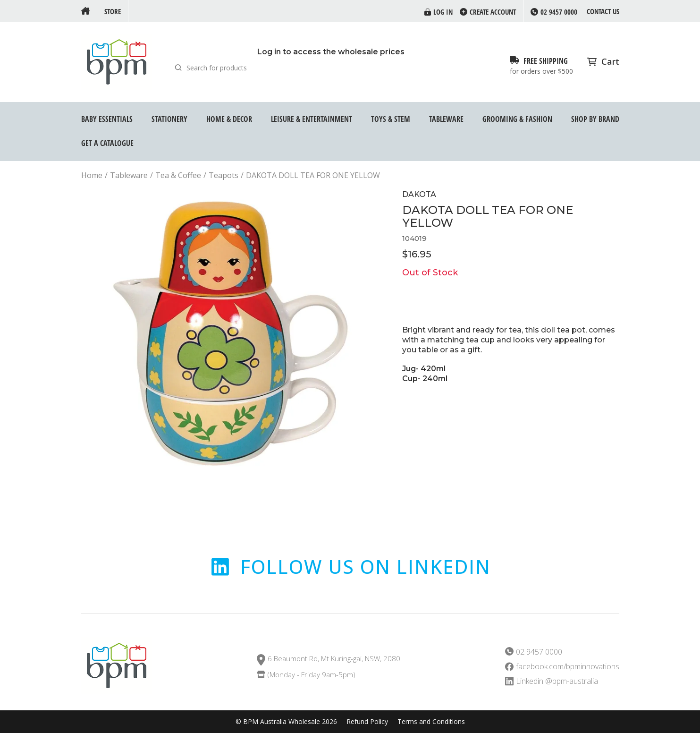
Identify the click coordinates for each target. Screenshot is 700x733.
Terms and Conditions (431, 722)
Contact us (603, 11)
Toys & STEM (391, 119)
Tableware (446, 119)
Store (113, 11)
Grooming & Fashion (517, 119)
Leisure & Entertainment (312, 119)
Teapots (223, 175)
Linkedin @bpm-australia (557, 681)
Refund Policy (367, 722)
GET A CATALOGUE (107, 143)
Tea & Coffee (178, 175)
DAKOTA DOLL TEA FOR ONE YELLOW (313, 175)
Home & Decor (229, 119)
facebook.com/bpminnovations (568, 667)
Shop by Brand (595, 119)
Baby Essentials (107, 119)
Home (92, 175)
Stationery (169, 119)
